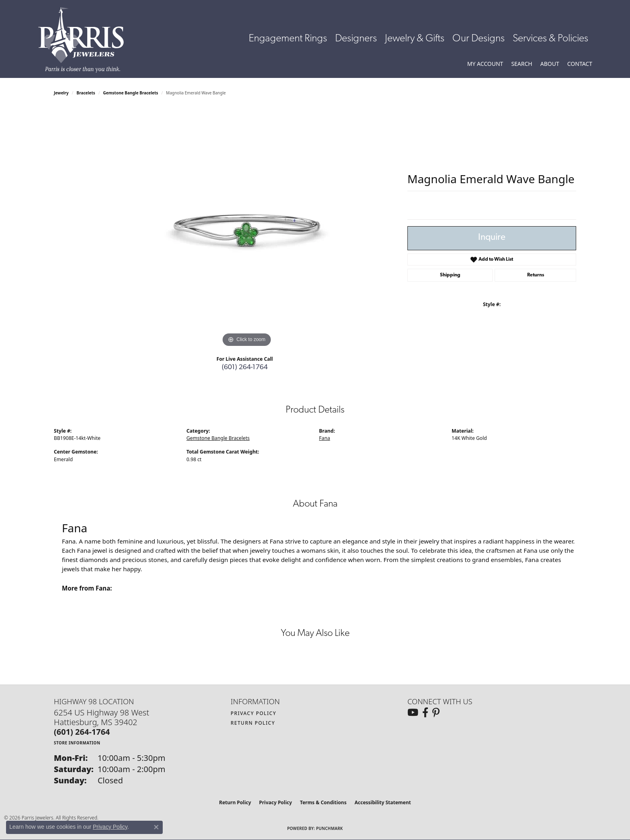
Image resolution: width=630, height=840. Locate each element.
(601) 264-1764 (245, 367)
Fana (324, 438)
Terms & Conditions (323, 802)
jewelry (61, 93)
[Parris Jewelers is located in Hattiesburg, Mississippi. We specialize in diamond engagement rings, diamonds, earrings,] (85, 40)
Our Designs (479, 39)
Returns (536, 275)
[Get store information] (77, 743)
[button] (485, 64)
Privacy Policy (254, 713)
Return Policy (253, 723)
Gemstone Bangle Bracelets (131, 93)
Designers (356, 39)
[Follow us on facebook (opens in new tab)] (425, 713)
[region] (247, 229)
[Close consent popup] (156, 827)
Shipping (450, 275)
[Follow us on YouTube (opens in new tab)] (413, 713)
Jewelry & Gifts (415, 39)
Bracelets (86, 93)
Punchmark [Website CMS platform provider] (330, 828)
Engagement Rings (288, 39)
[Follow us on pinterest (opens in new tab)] (436, 713)
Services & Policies (550, 39)
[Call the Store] (82, 732)
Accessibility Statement (382, 802)
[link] (580, 64)
